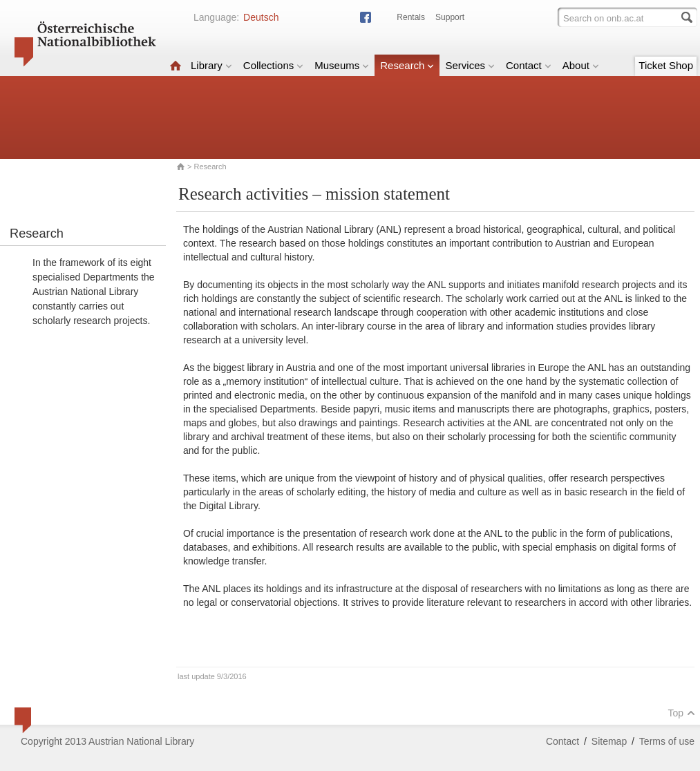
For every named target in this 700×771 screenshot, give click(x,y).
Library (211, 65)
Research (407, 65)
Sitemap (609, 741)
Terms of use (667, 741)
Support (450, 17)
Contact (529, 65)
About (581, 65)
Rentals (411, 17)
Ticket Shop (666, 65)
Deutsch (261, 17)
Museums (342, 65)
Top (681, 713)
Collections (273, 65)
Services (470, 65)
